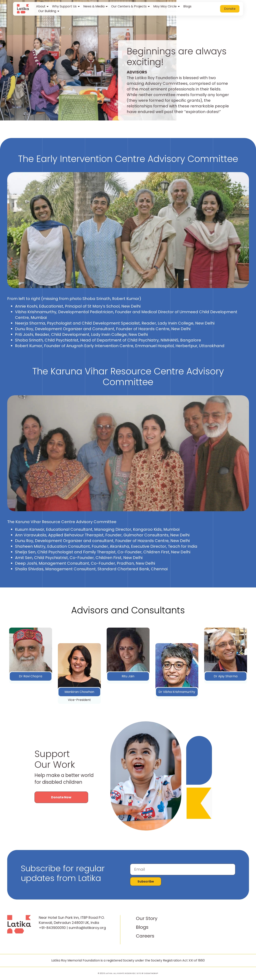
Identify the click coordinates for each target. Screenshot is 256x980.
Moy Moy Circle (167, 6)
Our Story (147, 918)
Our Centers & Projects (131, 6)
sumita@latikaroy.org (87, 928)
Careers (145, 936)
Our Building (49, 11)
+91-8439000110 (52, 928)
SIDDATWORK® (151, 973)
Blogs (187, 6)
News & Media (96, 6)
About (43, 6)
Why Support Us (66, 6)
